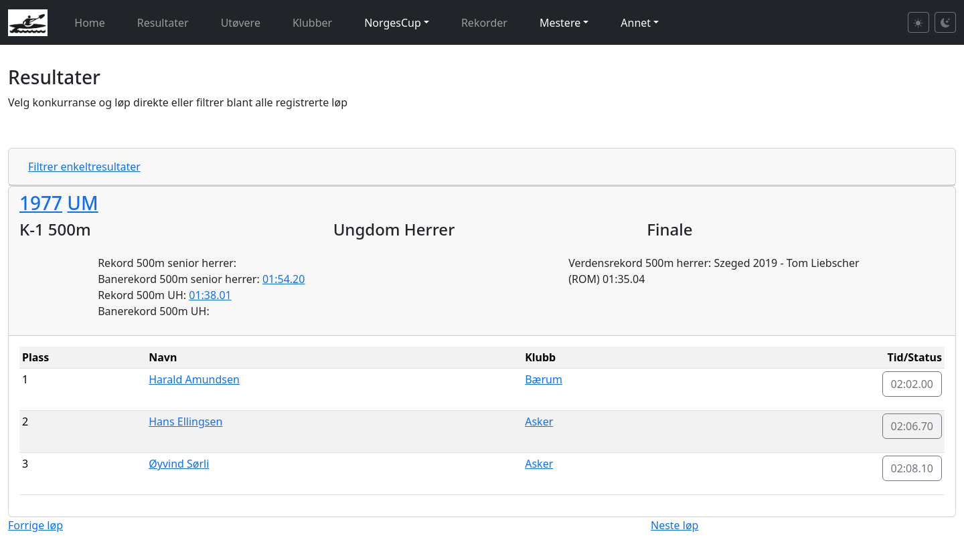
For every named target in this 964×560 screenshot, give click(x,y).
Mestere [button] (560, 23)
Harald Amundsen (194, 379)
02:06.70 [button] (912, 426)
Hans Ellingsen (185, 422)
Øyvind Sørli (179, 464)
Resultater (163, 23)
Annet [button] (636, 23)
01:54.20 (284, 279)
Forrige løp (35, 525)
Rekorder (484, 23)
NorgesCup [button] (393, 23)
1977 (41, 203)
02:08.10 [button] (912, 468)
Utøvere (241, 23)
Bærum (544, 379)
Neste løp (674, 525)
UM (82, 203)
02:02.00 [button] (912, 384)
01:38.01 (210, 295)
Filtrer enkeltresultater (84, 167)
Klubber (312, 23)
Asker (539, 422)
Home (90, 23)
